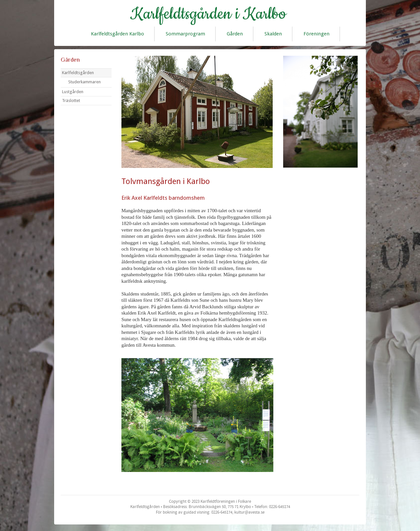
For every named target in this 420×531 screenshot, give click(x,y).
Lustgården (73, 92)
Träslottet (71, 101)
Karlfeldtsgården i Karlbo (208, 14)
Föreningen (316, 34)
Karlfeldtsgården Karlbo (117, 34)
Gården (235, 34)
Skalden (273, 34)
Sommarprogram (185, 34)
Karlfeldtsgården (78, 73)
